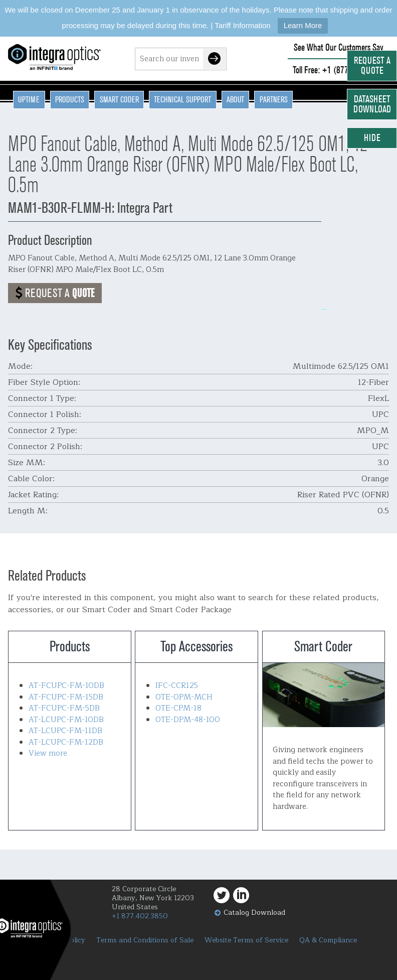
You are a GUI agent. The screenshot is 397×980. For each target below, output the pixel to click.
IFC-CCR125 (177, 686)
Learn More (303, 25)
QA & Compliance (328, 940)
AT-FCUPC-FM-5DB (64, 708)
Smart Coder (119, 99)
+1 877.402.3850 (140, 916)
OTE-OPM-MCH (184, 697)
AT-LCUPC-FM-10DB (66, 720)
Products (70, 99)
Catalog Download (254, 913)
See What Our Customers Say (339, 47)
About (235, 99)
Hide (372, 138)
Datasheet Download (372, 104)
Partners (274, 99)
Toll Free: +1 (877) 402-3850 (338, 70)
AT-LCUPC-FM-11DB (65, 731)
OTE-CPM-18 (178, 708)
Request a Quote (372, 65)
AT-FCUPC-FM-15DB (66, 697)
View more (48, 753)
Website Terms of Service (246, 940)
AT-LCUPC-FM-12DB (66, 742)
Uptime (29, 99)
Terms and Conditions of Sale (145, 940)
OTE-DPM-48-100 (188, 720)
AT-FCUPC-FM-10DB (66, 686)
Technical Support (182, 99)
